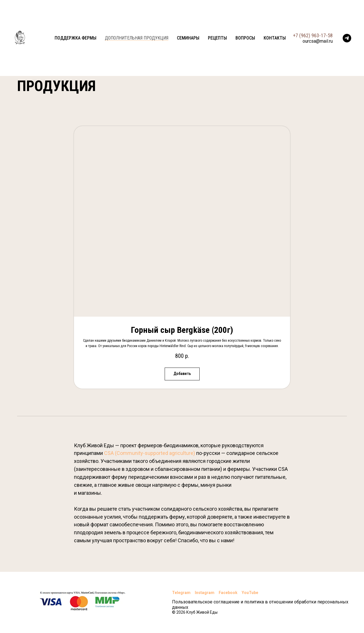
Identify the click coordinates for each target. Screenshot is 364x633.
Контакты (275, 38)
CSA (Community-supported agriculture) (150, 453)
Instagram (205, 593)
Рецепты (217, 38)
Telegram (181, 593)
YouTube (250, 593)
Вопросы (245, 38)
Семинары (188, 38)
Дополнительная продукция (137, 38)
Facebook (228, 593)
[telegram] (347, 38)
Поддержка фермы (76, 38)
